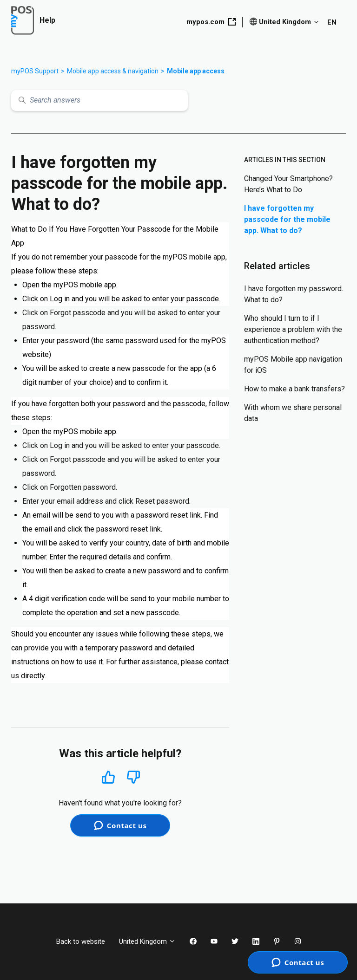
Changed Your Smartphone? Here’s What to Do (288, 184)
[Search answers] (99, 101)
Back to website (81, 941)
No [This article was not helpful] (133, 777)
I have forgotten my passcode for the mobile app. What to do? (287, 219)
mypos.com (211, 22)
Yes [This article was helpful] (108, 777)
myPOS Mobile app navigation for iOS (293, 365)
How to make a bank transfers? (294, 389)
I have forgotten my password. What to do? (294, 294)
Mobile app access (196, 71)
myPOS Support (35, 71)
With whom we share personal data (293, 413)
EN (332, 22)
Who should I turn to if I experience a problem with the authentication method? (293, 329)
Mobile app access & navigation (113, 71)
